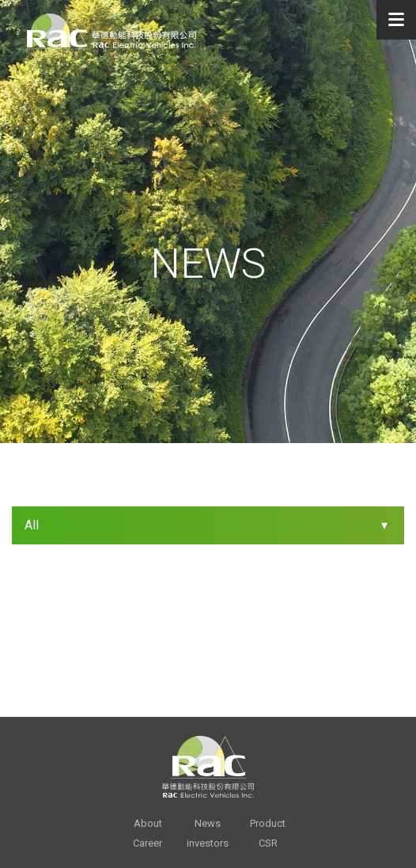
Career (147, 843)
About (148, 823)
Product (268, 823)
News (208, 823)
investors (208, 843)
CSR (268, 843)
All (32, 525)
